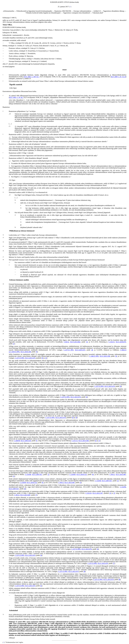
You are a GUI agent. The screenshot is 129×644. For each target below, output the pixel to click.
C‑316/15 (111, 342)
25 (118, 481)
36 (41, 555)
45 (43, 482)
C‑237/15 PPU (69, 350)
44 (93, 474)
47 (37, 441)
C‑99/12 (112, 474)
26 (96, 441)
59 (120, 386)
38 (84, 571)
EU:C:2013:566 (84, 441)
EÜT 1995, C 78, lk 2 (16, 97)
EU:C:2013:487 (121, 474)
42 (41, 586)
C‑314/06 (28, 474)
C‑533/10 (88, 493)
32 (80, 482)
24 (110, 493)
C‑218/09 (72, 474)
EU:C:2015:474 (80, 350)
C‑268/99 (17, 441)
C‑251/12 (75, 441)
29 (42, 358)
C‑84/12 (66, 342)
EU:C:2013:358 (105, 356)
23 (48, 474)
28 (92, 350)
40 (119, 579)
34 (87, 342)
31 (14, 476)
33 (46, 358)
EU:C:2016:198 (26, 352)
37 (36, 495)
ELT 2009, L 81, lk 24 (118, 77)
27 (14, 344)
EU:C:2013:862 (75, 342)
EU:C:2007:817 (37, 474)
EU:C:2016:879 (121, 342)
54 (86, 397)
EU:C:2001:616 (26, 441)
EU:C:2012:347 (98, 493)
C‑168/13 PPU (94, 356)
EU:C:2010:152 (82, 474)
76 (37, 352)
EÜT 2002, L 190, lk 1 (32, 77)
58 (116, 356)
